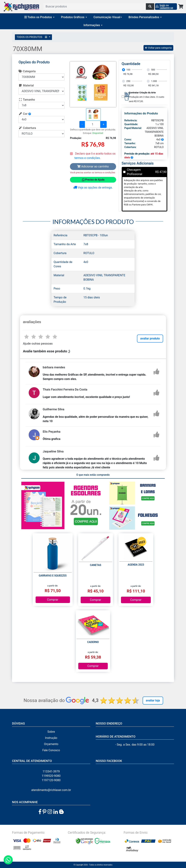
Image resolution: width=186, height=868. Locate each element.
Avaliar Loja (153, 700)
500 (153, 70)
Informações (93, 25)
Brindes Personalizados (145, 17)
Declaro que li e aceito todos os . (95, 156)
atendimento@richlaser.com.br (51, 790)
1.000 (154, 81)
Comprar (53, 600)
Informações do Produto (141, 113)
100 (128, 70)
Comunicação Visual (108, 17)
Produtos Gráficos (74, 17)
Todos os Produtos (39, 17)
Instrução (51, 738)
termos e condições (87, 158)
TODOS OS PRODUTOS (32, 37)
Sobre (51, 732)
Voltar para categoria (158, 48)
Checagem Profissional (135, 172)
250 (128, 81)
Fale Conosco (51, 750)
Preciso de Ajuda (93, 180)
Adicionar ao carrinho (93, 166)
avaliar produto (150, 338)
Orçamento (51, 744)
